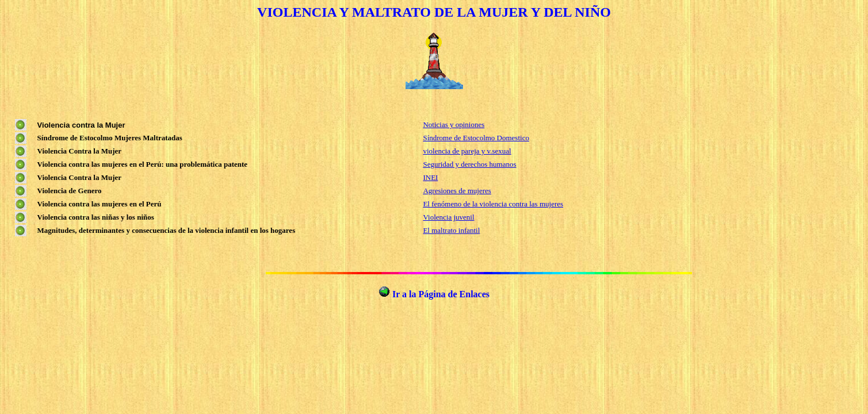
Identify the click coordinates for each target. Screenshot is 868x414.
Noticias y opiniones (454, 124)
